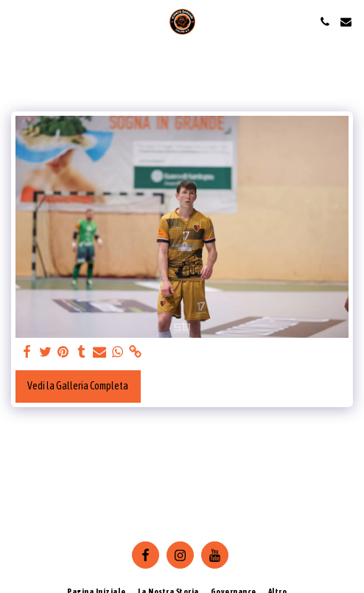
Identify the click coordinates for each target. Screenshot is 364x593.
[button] (16, 21)
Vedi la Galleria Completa (78, 386)
